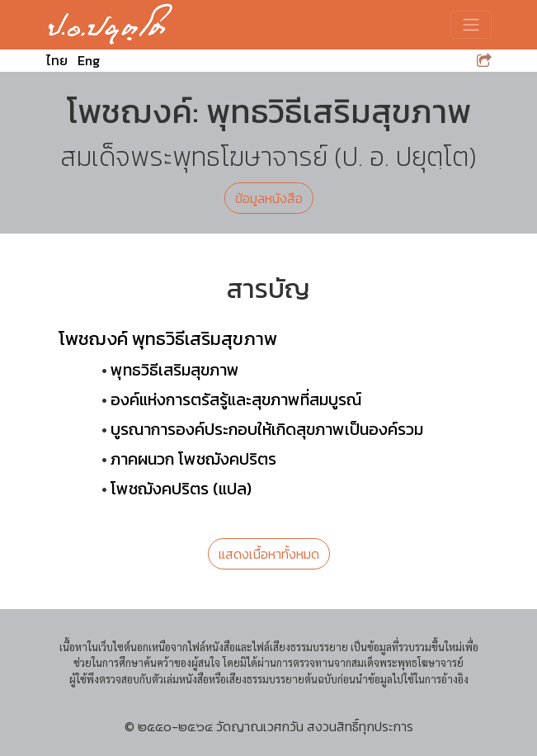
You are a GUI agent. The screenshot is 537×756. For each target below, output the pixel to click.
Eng (89, 60)
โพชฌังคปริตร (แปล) (181, 489)
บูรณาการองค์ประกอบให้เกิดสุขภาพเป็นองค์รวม (267, 429)
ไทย (57, 60)
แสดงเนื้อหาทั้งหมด (269, 554)
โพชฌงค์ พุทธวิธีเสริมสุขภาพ (168, 338)
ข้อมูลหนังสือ (269, 198)
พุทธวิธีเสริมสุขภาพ (175, 370)
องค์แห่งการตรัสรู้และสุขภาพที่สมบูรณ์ (236, 399)
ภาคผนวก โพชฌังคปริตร (193, 459)
